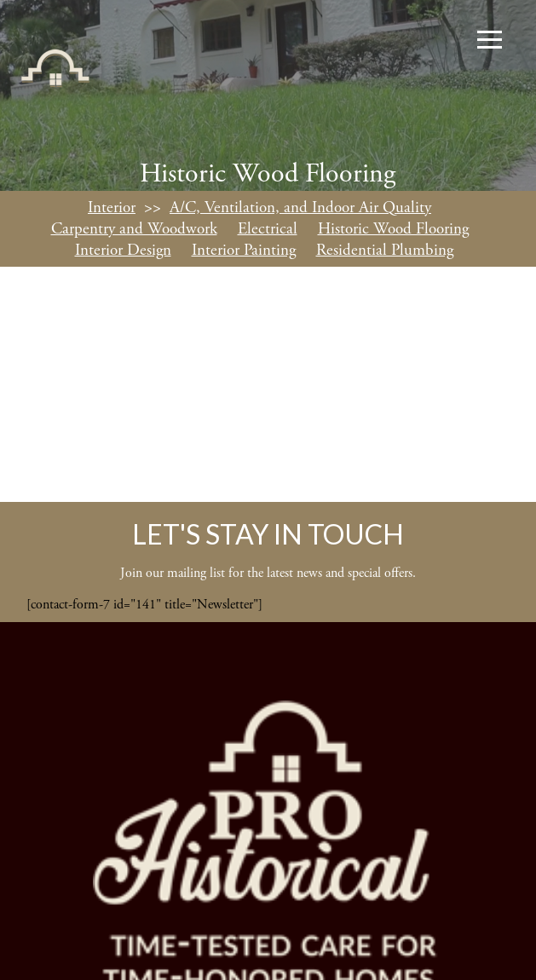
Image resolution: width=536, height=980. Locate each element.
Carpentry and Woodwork (134, 229)
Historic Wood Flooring (393, 229)
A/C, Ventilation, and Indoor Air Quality (300, 208)
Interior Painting (244, 251)
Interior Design (123, 251)
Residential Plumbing (385, 251)
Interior (112, 208)
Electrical (268, 229)
